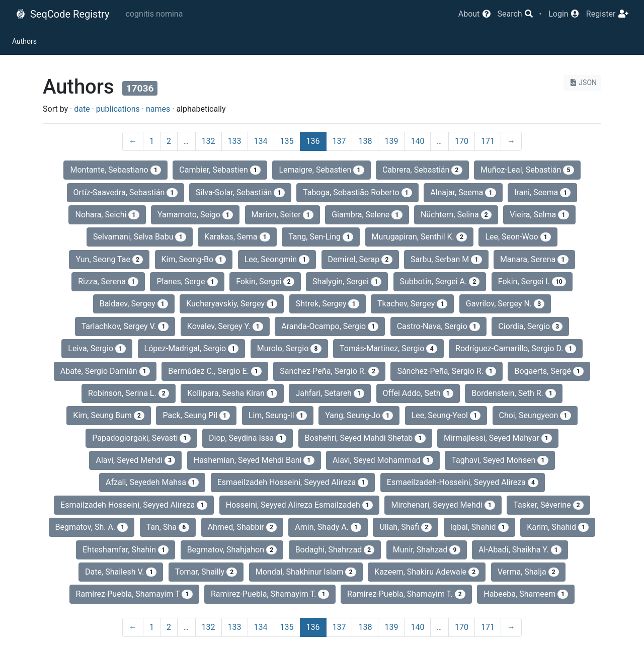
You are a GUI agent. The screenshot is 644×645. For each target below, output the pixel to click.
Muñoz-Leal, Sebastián (527, 170)
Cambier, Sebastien (220, 170)
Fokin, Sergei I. (532, 281)
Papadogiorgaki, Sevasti (141, 438)
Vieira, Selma (539, 215)
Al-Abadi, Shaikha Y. (520, 550)
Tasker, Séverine (548, 505)
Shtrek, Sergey (328, 304)
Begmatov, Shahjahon (232, 550)
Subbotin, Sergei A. (440, 281)
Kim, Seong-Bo (194, 259)
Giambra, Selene (367, 215)
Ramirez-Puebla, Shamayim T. (270, 594)
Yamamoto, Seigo (195, 215)
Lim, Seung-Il (278, 415)
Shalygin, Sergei (347, 281)
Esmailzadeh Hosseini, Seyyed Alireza (134, 505)
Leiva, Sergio (97, 348)
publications (118, 109)
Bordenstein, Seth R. (514, 393)
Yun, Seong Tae (109, 259)
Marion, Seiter (283, 215)
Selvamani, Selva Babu (140, 237)
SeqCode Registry (62, 14)
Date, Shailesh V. (121, 572)
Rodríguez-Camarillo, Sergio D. (516, 348)
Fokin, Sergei (265, 281)
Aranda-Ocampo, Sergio (330, 326)
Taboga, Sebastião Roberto (357, 192)
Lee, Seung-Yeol (446, 415)
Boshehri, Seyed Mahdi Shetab (365, 438)
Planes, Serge (187, 281)
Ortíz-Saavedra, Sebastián (126, 192)
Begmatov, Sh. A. (92, 527)
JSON (582, 83)
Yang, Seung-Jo (359, 415)
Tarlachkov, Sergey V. (125, 326)
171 (488, 141)
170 (462, 141)
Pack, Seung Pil (196, 415)
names (158, 109)
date (82, 109)
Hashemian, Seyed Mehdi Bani (254, 460)
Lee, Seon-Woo (518, 237)
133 (235, 141)
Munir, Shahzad (427, 550)
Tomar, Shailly (206, 572)
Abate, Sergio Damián (105, 371)
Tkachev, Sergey (412, 304)
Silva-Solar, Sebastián (240, 192)
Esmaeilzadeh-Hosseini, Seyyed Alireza (463, 482)
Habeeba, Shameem (526, 594)
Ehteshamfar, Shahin (126, 550)
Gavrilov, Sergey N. (505, 304)
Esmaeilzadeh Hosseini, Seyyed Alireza (293, 482)
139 (391, 141)
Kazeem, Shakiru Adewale (427, 572)
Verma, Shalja (528, 572)
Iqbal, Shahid (479, 527)
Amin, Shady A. (328, 527)
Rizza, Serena (108, 281)
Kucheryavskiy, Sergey (232, 304)
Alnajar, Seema (463, 192)
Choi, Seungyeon (535, 415)
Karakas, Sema (237, 237)
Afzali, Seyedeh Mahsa (152, 482)
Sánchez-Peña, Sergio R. (447, 371)
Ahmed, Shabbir (242, 527)
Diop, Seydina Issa (248, 438)
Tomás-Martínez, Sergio (388, 348)
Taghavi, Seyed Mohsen (500, 460)
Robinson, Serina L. (129, 393)
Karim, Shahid (558, 527)
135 (287, 141)
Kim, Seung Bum (109, 415)
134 (261, 141)
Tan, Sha (168, 527)
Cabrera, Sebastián (422, 170)
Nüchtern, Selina (456, 215)
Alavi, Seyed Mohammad (383, 460)
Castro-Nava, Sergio (438, 326)
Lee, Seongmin (277, 259)
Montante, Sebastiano (115, 170)
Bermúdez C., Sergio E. (215, 371)
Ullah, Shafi (406, 527)
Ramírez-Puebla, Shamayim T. (406, 594)
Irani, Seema (542, 192)
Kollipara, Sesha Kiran (232, 393)
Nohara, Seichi (107, 215)
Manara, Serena (534, 259)
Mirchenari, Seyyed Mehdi (443, 505)
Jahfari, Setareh (330, 393)
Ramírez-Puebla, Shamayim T (134, 594)
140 (417, 141)
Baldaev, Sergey (134, 304)
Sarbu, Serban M (446, 259)
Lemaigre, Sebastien (321, 170)
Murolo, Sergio (289, 348)
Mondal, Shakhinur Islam (306, 572)
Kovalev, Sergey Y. (225, 326)
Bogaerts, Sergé (549, 371)
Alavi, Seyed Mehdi (135, 460)
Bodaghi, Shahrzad (335, 550)
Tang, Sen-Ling (321, 237)
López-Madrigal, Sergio (192, 348)
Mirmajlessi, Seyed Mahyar (498, 438)
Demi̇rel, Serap (360, 259)
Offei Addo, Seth (418, 393)
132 (209, 141)
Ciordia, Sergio (530, 326)
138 (365, 141)
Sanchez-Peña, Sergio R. (329, 371)
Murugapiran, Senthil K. (419, 237)
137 (339, 141)
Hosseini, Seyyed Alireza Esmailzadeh (299, 505)
